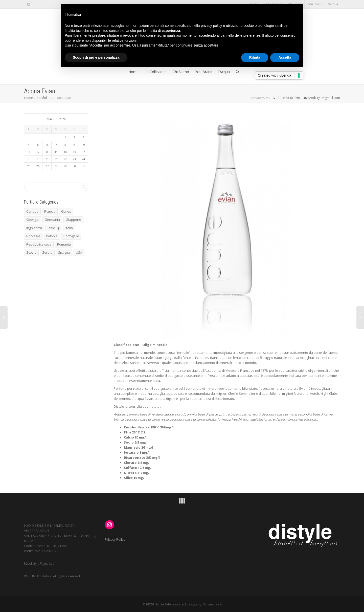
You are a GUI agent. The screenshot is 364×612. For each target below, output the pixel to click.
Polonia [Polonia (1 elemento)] (52, 236)
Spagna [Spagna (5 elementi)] (64, 252)
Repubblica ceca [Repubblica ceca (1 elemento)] (39, 244)
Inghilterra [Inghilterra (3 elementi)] (34, 228)
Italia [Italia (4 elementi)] (69, 228)
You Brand (315, 4)
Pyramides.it (212, 604)
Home (133, 72)
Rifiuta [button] (255, 57)
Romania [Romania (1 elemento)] (64, 244)
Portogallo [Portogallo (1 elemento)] (71, 236)
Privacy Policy (115, 539)
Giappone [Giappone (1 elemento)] (73, 220)
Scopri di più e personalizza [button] (96, 57)
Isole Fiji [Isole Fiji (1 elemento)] (54, 228)
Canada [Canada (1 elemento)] (32, 211)
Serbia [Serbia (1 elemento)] (47, 252)
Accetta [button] (285, 57)
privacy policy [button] (212, 26)
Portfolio (43, 98)
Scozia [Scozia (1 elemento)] (31, 252)
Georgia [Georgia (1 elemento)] (32, 220)
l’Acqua (333, 4)
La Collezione (156, 72)
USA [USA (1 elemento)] (79, 252)
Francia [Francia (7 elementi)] (50, 211)
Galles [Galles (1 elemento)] (66, 211)
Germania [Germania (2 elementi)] (52, 220)
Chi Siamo (181, 72)
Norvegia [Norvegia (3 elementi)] (33, 236)
